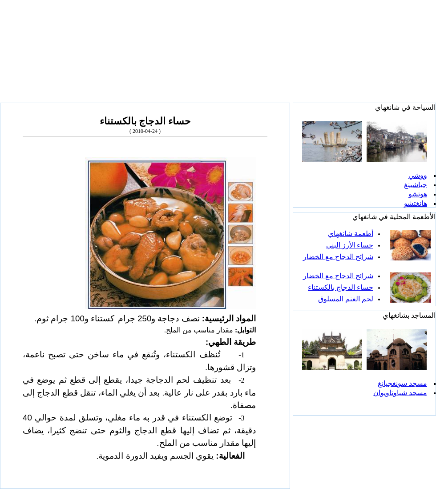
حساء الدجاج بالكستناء (341, 287)
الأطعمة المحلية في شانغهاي (394, 217)
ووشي (418, 175)
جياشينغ (416, 185)
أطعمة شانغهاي (351, 234)
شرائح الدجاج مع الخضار (338, 257)
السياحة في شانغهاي (405, 107)
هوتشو (418, 194)
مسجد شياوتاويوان (400, 393)
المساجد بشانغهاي (409, 315)
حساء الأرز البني (350, 245)
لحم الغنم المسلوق (346, 299)
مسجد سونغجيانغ (402, 383)
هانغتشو (416, 203)
